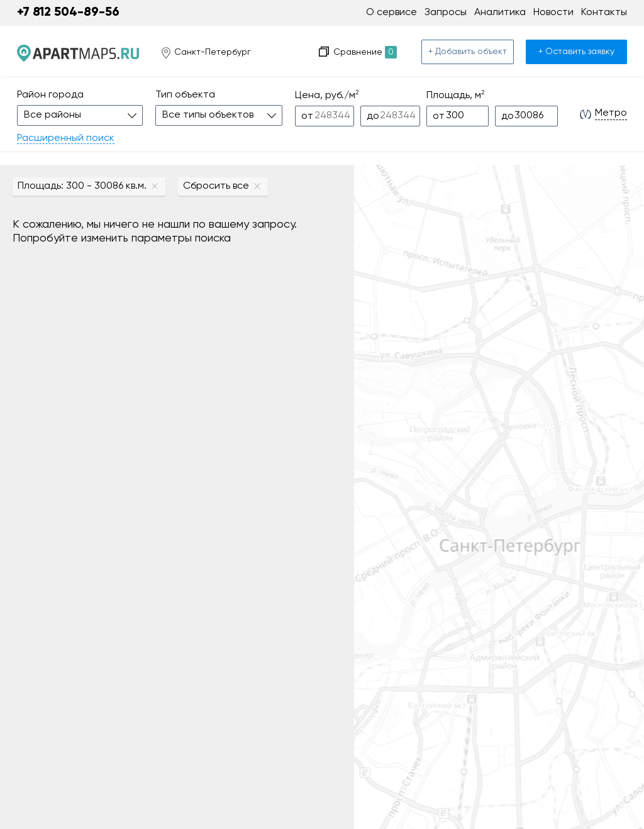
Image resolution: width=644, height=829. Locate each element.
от (307, 116)
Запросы (446, 13)
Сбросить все (216, 186)
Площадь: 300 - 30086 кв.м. (82, 186)
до (373, 116)
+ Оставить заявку (576, 52)
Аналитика (500, 13)
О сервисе (391, 13)
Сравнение (365, 52)
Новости (553, 13)
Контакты (604, 13)
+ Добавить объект (468, 52)
